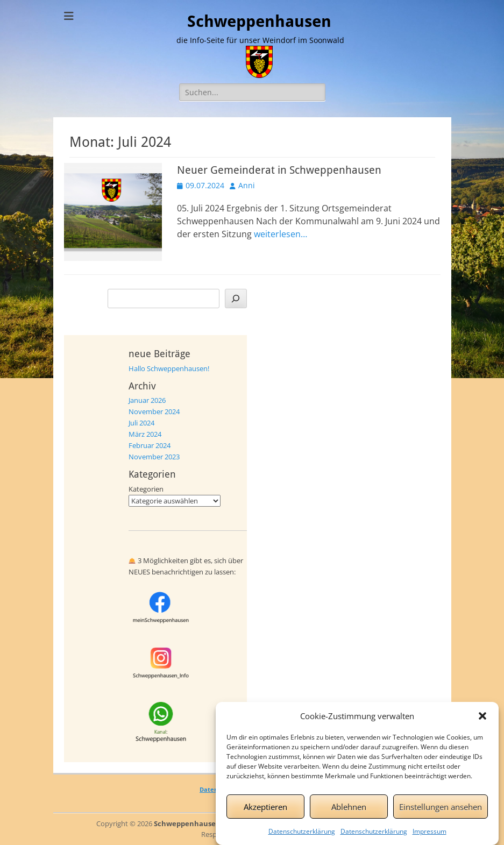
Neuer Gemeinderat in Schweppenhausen (279, 170)
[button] (482, 723)
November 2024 (154, 411)
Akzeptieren (265, 813)
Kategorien (146, 489)
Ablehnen (349, 813)
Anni (247, 185)
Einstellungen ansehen (441, 813)
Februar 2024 (150, 445)
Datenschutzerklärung (302, 838)
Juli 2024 (141, 423)
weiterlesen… (281, 234)
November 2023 (154, 457)
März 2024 (145, 434)
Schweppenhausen (259, 21)
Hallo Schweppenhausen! (169, 368)
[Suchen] (236, 299)
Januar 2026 (147, 400)
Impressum (430, 838)
